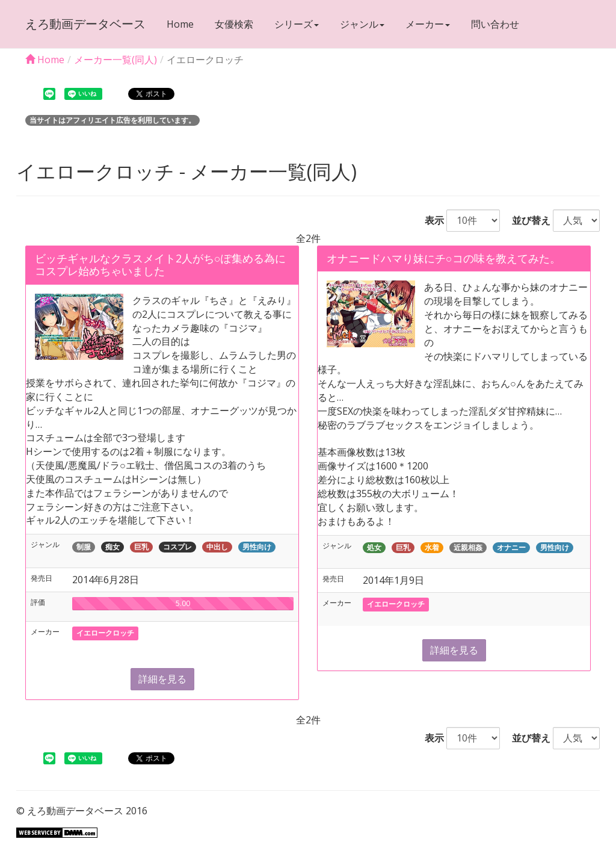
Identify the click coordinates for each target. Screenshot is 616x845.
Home (180, 24)
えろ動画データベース (85, 24)
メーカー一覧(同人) (115, 60)
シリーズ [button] (297, 24)
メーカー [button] (428, 24)
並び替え (526, 220)
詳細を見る (162, 679)
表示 (430, 220)
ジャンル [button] (362, 24)
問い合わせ (495, 24)
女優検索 (234, 24)
